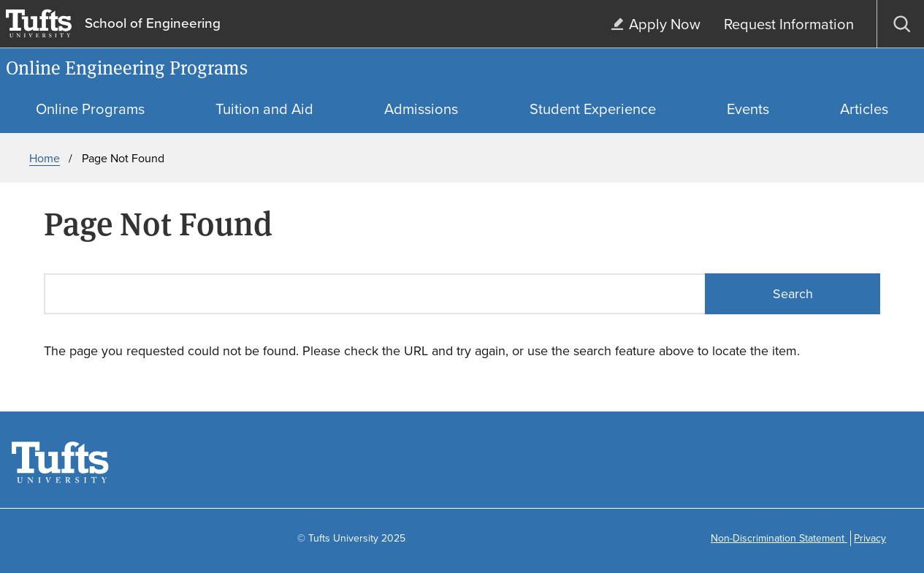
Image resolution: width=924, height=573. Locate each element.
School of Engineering (153, 24)
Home (45, 158)
